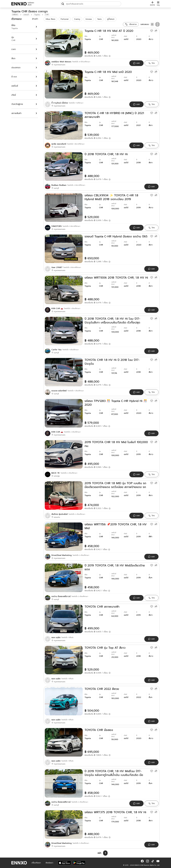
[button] (142, 861)
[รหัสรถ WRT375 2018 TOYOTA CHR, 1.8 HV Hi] (64, 824)
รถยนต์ (26, 15)
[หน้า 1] (105, 853)
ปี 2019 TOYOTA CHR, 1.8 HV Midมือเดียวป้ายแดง (115, 567)
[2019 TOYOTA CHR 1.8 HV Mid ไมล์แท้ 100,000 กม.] (64, 454)
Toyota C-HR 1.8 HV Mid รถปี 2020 (108, 72)
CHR (47, 15)
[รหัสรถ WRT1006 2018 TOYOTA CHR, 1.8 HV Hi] (64, 290)
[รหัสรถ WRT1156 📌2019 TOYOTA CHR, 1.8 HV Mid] (64, 537)
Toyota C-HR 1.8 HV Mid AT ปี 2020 (109, 31)
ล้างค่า (35, 19)
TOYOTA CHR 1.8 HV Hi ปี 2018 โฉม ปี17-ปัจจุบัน (112, 362)
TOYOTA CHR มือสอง (99, 730)
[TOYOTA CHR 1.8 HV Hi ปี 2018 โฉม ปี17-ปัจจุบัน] (64, 372)
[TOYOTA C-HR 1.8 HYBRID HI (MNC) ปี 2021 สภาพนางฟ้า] (64, 125)
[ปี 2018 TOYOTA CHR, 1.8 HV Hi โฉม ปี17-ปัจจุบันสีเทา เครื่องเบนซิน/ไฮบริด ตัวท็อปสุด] (64, 331)
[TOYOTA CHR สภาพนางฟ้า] (64, 619)
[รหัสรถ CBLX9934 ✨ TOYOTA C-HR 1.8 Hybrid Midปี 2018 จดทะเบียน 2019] (64, 208)
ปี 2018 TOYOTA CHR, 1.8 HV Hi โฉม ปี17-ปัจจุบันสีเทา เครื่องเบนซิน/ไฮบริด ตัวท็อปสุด (112, 321)
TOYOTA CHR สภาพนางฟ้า (102, 607)
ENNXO (15, 15)
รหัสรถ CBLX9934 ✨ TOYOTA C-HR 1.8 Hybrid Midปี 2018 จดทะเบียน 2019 (111, 197)
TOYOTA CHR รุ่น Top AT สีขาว (105, 648)
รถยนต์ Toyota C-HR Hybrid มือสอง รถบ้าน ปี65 (116, 236)
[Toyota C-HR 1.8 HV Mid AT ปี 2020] (64, 43)
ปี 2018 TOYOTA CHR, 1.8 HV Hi (106, 154)
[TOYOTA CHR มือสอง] (64, 742)
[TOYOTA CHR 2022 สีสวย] (64, 701)
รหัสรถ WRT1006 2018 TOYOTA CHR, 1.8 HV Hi (116, 278)
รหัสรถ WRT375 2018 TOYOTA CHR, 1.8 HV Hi (115, 812)
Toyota (37, 15)
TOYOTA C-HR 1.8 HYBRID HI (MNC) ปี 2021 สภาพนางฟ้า (114, 115)
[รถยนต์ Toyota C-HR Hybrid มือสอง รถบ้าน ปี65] (64, 249)
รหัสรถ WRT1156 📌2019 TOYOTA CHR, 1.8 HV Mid (116, 526)
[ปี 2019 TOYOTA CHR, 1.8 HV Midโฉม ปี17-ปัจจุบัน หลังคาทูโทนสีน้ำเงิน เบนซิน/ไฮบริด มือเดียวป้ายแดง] (64, 783)
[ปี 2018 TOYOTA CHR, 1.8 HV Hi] (64, 166)
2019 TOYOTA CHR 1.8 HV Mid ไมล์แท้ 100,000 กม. (116, 444)
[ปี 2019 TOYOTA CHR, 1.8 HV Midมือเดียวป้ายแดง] (64, 578)
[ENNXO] (19, 4)
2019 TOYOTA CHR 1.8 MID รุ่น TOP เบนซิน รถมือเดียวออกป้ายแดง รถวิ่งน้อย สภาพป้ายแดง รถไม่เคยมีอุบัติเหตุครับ (115, 485)
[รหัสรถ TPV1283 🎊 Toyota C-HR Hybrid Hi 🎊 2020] (64, 413)
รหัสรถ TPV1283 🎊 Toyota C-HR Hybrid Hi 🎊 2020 (116, 403)
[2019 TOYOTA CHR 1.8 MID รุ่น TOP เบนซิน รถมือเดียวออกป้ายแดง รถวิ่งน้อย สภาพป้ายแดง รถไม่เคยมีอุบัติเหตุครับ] (64, 495)
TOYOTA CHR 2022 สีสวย (102, 689)
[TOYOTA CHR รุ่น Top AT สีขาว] (64, 660)
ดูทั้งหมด (111, 19)
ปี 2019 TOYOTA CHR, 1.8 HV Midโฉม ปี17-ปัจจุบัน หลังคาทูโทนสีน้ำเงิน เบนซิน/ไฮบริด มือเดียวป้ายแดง (114, 773)
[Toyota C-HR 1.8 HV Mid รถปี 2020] (64, 84)
